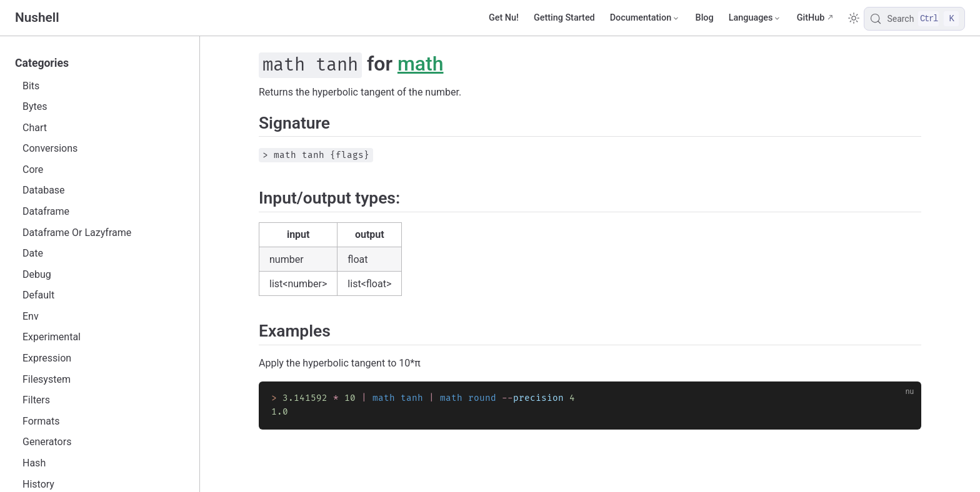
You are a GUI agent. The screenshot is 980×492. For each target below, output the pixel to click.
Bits (31, 86)
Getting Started (564, 18)
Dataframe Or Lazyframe (77, 233)
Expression (47, 358)
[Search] (914, 19)
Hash (34, 463)
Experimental (52, 337)
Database (44, 190)
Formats (41, 421)
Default (38, 295)
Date (33, 253)
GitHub (811, 18)
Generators (47, 442)
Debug (37, 274)
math (421, 64)
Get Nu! (504, 18)
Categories (42, 63)
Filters (36, 400)
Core (33, 170)
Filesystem (47, 379)
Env (31, 316)
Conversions (50, 148)
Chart (35, 128)
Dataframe (46, 211)
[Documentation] (645, 18)
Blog (705, 18)
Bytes (35, 106)
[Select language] (755, 18)
